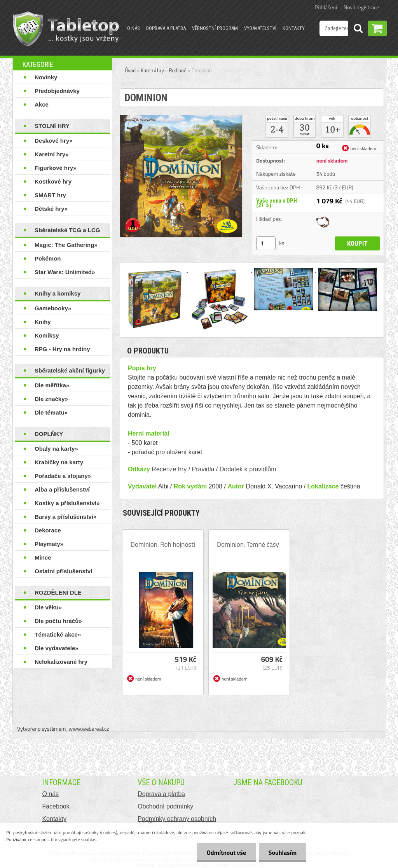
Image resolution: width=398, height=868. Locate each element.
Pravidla (203, 469)
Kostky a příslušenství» (67, 503)
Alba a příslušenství (62, 489)
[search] (358, 30)
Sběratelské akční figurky (70, 370)
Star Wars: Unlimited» (65, 272)
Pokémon (48, 258)
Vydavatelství (260, 28)
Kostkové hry (53, 181)
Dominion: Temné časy (248, 544)
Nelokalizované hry (61, 662)
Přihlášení (326, 7)
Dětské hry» (51, 209)
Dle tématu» (51, 412)
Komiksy (47, 335)
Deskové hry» (54, 141)
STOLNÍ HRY (52, 126)
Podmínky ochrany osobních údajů (177, 822)
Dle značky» (51, 399)
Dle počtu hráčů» (58, 621)
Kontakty (294, 28)
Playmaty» (49, 544)
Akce (42, 104)
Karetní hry (152, 70)
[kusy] (266, 243)
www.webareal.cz (89, 729)
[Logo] (66, 29)
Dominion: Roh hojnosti (163, 544)
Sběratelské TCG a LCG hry (67, 232)
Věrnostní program (215, 28)
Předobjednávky (57, 91)
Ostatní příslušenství (63, 571)
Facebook (56, 806)
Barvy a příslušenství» (65, 517)
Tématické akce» (58, 634)
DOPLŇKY (49, 434)
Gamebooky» (53, 308)
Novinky (46, 77)
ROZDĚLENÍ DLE (58, 592)
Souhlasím (282, 852)
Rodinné (178, 70)
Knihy (43, 322)
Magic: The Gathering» (66, 245)
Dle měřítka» (52, 385)
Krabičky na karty (59, 462)
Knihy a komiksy (58, 293)
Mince (43, 557)
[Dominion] (181, 118)
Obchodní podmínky (165, 806)
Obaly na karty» (56, 449)
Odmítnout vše (226, 852)
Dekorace (48, 530)
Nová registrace (361, 7)
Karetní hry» (52, 154)
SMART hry (50, 195)
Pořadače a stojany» (63, 476)
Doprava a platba (166, 28)
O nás (134, 28)
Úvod (130, 70)
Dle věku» (48, 607)
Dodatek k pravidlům (248, 469)
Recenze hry (169, 469)
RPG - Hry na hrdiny (62, 349)
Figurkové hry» (56, 168)
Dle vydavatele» (57, 648)
